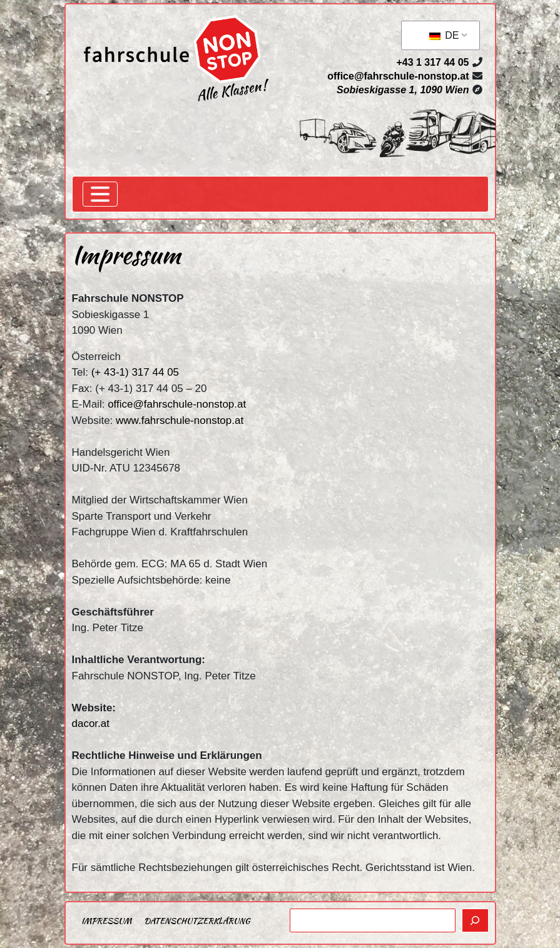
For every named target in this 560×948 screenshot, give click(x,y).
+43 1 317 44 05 (432, 62)
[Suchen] (475, 920)
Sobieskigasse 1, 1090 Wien (403, 90)
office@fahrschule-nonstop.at (398, 76)
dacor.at (91, 724)
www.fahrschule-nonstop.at (180, 420)
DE (444, 35)
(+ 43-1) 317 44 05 (135, 372)
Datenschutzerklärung (197, 921)
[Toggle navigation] (100, 194)
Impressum (106, 921)
